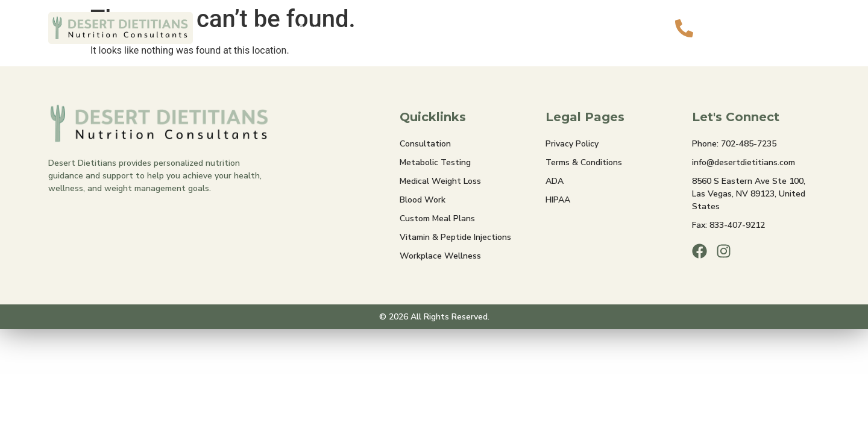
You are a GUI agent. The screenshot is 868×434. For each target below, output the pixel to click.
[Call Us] (684, 28)
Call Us (730, 20)
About (254, 28)
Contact (546, 28)
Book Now (612, 28)
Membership (406, 28)
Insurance (481, 28)
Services (326, 28)
